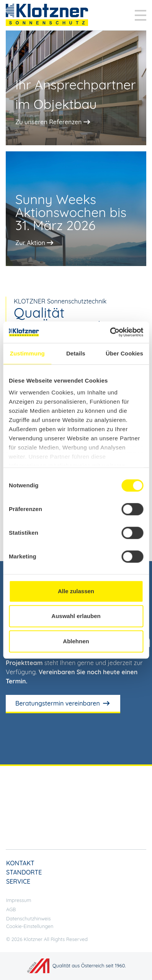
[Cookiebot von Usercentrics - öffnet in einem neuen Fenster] (110, 332)
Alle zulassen (76, 591)
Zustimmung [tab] (27, 353)
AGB (11, 909)
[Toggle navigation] (141, 15)
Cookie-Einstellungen (30, 926)
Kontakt (20, 863)
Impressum (19, 900)
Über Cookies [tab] (124, 353)
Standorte (24, 872)
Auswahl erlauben (76, 616)
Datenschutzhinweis (29, 918)
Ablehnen (76, 641)
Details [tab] (76, 353)
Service (18, 881)
